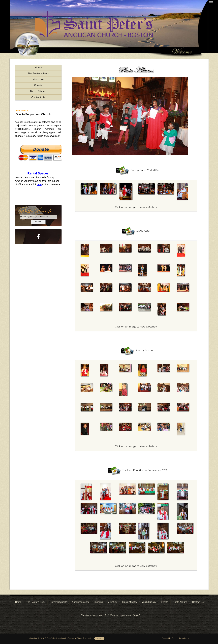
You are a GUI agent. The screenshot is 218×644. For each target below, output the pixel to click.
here (39, 184)
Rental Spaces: (39, 173)
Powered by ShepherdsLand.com (175, 638)
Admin (99, 639)
